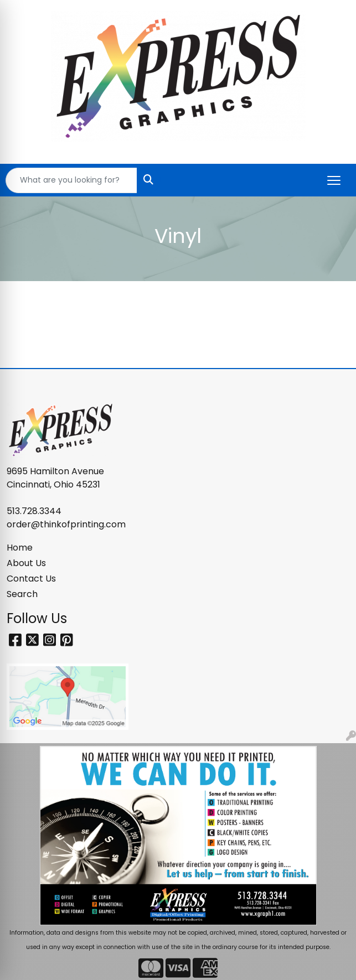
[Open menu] (334, 180)
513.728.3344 (34, 511)
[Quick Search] (71, 180)
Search (22, 594)
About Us (26, 563)
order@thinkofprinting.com (66, 524)
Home (20, 548)
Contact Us (31, 579)
